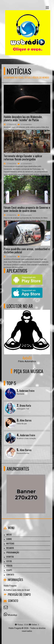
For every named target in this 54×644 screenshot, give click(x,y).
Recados (10, 548)
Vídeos (9, 566)
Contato (10, 574)
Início (9, 534)
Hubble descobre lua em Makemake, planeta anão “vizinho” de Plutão (23, 118)
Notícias (10, 543)
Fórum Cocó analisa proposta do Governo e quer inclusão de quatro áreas (27, 209)
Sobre (9, 539)
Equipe (9, 570)
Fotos (9, 561)
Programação (13, 552)
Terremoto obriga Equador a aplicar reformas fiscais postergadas (23, 157)
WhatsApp (12, 615)
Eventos (10, 557)
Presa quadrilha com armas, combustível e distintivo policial (27, 250)
